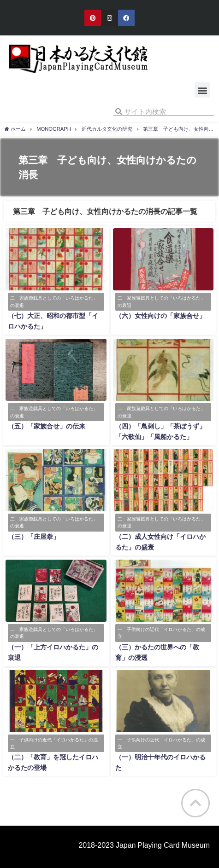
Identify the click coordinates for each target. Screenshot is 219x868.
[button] (202, 90)
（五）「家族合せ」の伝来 (47, 426)
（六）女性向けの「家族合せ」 (160, 316)
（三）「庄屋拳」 (34, 537)
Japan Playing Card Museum (163, 845)
